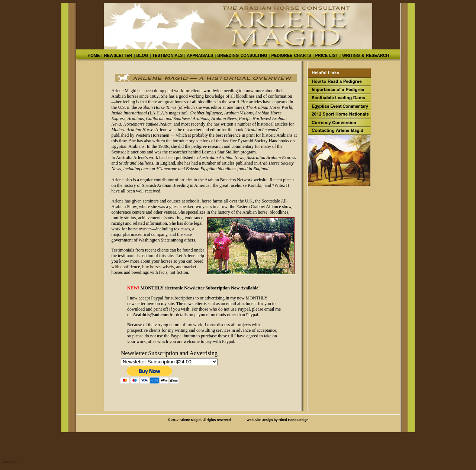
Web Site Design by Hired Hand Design (277, 420)
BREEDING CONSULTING (241, 55)
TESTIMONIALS (167, 55)
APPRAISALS (200, 55)
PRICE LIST (327, 55)
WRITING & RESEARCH (365, 55)
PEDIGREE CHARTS (291, 55)
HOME (94, 55)
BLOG (142, 55)
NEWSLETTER (118, 55)
